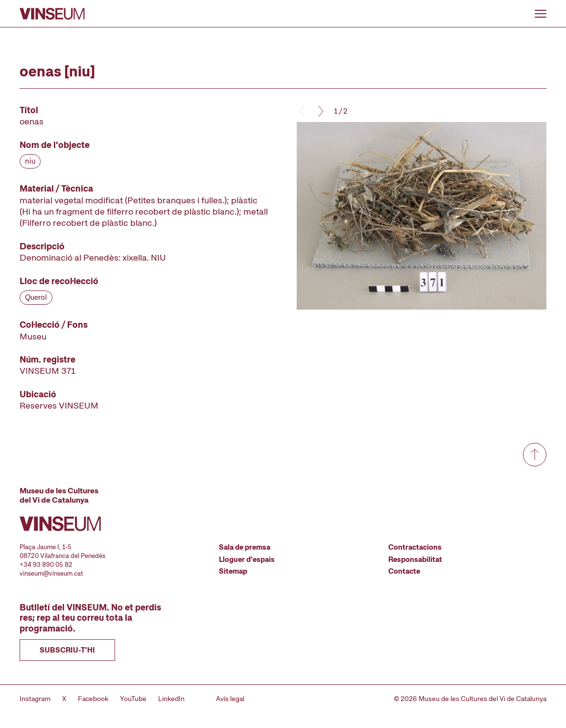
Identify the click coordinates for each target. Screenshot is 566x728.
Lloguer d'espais (247, 559)
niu (30, 161)
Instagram (35, 699)
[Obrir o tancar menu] (541, 14)
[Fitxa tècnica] (144, 258)
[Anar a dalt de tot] (535, 455)
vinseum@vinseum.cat (51, 573)
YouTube (133, 699)
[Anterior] (303, 111)
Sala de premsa (245, 547)
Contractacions (415, 547)
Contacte (404, 571)
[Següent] (320, 111)
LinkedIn (171, 699)
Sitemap (233, 571)
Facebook (93, 699)
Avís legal (230, 699)
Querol (36, 297)
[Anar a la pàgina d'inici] (52, 14)
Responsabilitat (415, 559)
